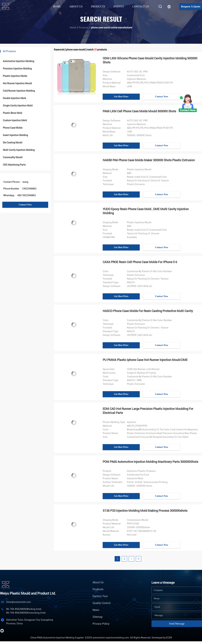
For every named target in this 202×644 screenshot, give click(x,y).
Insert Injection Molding (15, 135)
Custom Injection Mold (15, 120)
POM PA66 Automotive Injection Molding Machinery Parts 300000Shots (150, 462)
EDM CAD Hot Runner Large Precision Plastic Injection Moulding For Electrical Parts (148, 411)
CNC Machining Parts (14, 165)
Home (57, 6)
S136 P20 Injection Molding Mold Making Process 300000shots (145, 511)
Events (119, 6)
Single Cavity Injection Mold (18, 106)
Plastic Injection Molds (15, 76)
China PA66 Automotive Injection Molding (52, 638)
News (96, 610)
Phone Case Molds (13, 128)
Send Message (177, 624)
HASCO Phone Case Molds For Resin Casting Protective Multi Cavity (148, 311)
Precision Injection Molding (17, 69)
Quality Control (102, 603)
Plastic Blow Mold (12, 113)
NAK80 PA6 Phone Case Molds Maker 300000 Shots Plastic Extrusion (149, 160)
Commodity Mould (13, 157)
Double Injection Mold (14, 98)
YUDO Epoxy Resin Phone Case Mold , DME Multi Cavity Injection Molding (146, 211)
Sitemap (98, 617)
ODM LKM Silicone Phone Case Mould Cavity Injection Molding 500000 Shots (150, 60)
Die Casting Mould (13, 143)
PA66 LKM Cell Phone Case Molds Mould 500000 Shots (139, 111)
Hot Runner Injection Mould (17, 83)
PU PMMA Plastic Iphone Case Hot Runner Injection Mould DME (145, 360)
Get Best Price (121, 97)
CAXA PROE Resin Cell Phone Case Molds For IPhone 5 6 (140, 262)
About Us (98, 582)
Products (84, 28)
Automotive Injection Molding (19, 61)
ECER (169, 638)
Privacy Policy (101, 624)
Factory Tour (100, 596)
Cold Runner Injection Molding (19, 91)
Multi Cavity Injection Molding (19, 150)
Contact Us (141, 6)
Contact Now (25, 205)
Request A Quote (191, 6)
